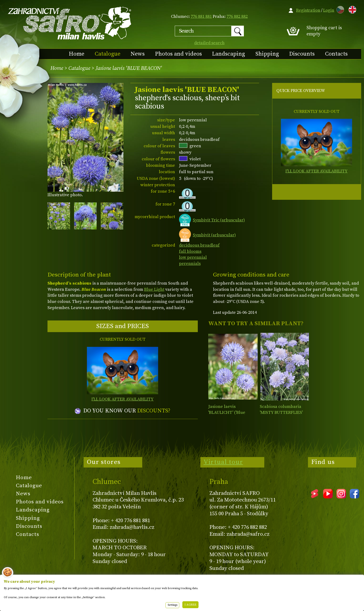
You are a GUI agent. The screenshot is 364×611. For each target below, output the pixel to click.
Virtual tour (223, 462)
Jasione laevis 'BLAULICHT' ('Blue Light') (227, 413)
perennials (190, 264)
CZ (339, 9)
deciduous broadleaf (199, 245)
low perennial (193, 257)
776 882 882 (237, 17)
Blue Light (154, 289)
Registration (308, 10)
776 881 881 (201, 17)
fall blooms (190, 251)
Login (329, 10)
